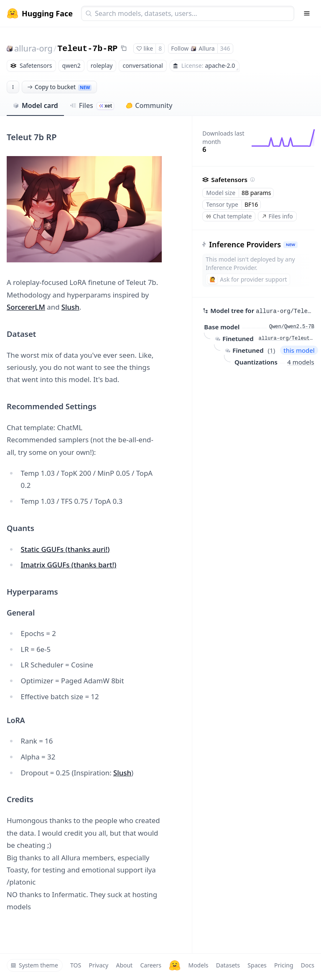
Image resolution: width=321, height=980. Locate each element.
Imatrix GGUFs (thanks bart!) (69, 565)
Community (149, 105)
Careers (150, 965)
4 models (301, 362)
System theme (34, 965)
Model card (35, 105)
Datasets (228, 965)
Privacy (98, 965)
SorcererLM (26, 307)
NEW (290, 245)
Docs (308, 965)
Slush (70, 307)
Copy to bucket (59, 87)
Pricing (284, 965)
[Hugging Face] (175, 965)
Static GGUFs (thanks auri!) (65, 549)
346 (225, 48)
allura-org (33, 48)
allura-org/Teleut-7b (287, 339)
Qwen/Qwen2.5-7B (292, 327)
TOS (76, 965)
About (124, 965)
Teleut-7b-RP (87, 49)
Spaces (257, 965)
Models (198, 965)
